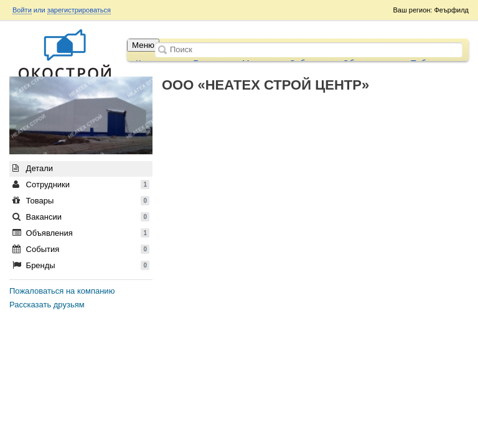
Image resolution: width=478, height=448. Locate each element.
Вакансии (81, 217)
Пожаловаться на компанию (62, 291)
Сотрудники (81, 184)
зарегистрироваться (79, 10)
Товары (81, 201)
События (81, 249)
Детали (33, 168)
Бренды (81, 265)
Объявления (81, 233)
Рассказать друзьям (47, 305)
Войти (22, 10)
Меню (143, 45)
